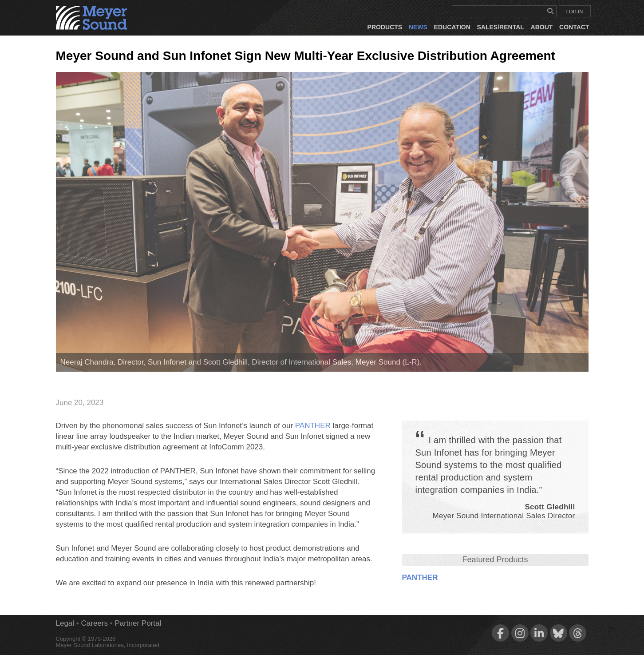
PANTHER (420, 578)
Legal (65, 623)
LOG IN (575, 12)
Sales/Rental (501, 27)
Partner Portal (138, 623)
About (542, 27)
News (418, 27)
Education (452, 27)
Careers (95, 623)
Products (385, 27)
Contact (574, 27)
